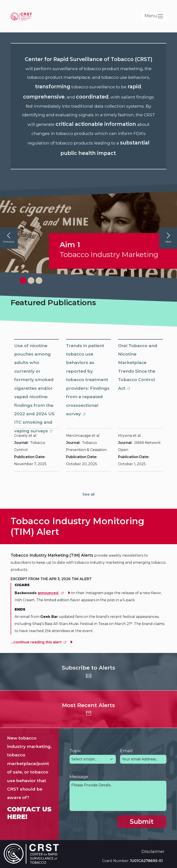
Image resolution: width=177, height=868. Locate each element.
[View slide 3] (39, 281)
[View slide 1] (23, 281)
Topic (76, 751)
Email (126, 751)
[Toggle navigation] (154, 16)
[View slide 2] (31, 281)
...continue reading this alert (39, 642)
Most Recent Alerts (88, 705)
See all (88, 494)
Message (79, 777)
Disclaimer (153, 851)
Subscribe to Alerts (88, 668)
